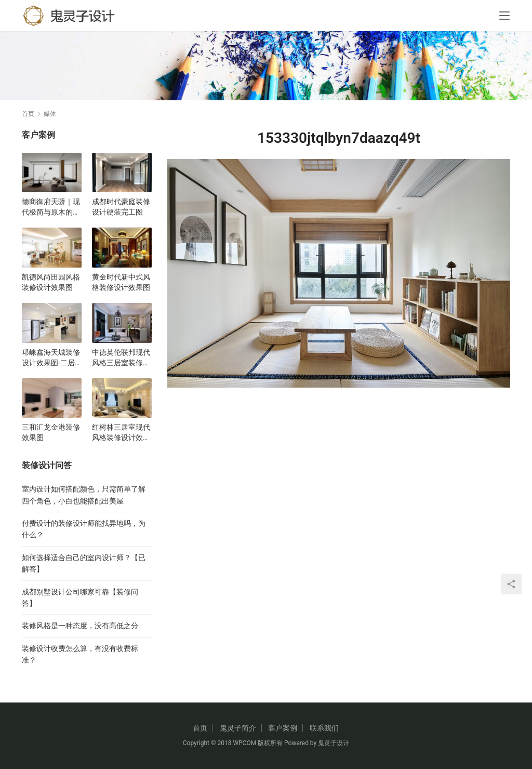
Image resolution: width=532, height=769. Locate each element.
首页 (28, 114)
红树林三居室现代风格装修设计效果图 (121, 433)
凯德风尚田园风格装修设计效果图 (51, 282)
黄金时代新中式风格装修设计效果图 (121, 282)
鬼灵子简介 (238, 728)
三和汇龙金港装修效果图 (51, 432)
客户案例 (283, 728)
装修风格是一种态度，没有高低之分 (80, 626)
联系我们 (324, 728)
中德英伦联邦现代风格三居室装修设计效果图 (121, 358)
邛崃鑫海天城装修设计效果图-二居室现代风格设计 (51, 358)
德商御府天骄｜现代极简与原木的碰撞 (51, 207)
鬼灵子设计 (334, 743)
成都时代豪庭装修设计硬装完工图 (121, 207)
